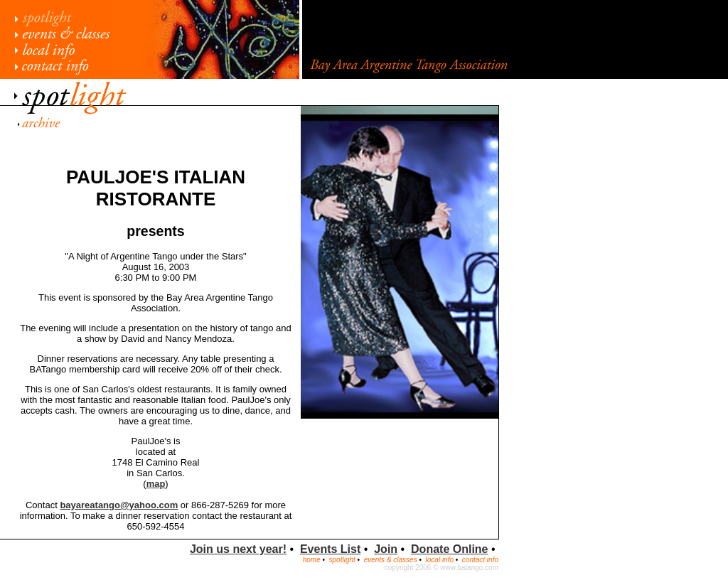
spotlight (342, 560)
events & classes (391, 560)
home (312, 560)
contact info (480, 560)
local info (440, 560)
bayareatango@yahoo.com (119, 505)
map (156, 484)
